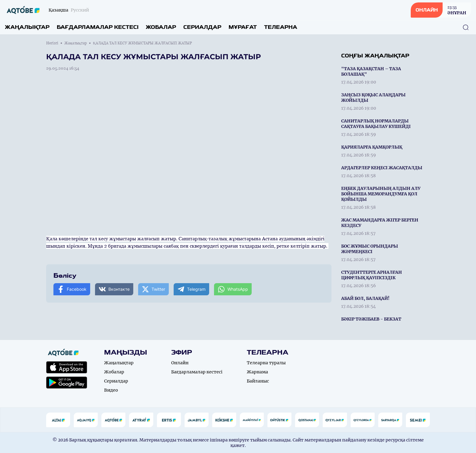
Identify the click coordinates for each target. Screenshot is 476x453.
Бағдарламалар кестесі (98, 27)
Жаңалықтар (27, 27)
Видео (111, 390)
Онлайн (180, 363)
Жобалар (161, 27)
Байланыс (258, 381)
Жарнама (257, 372)
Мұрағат (243, 27)
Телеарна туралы (266, 363)
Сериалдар (202, 27)
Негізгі (52, 43)
